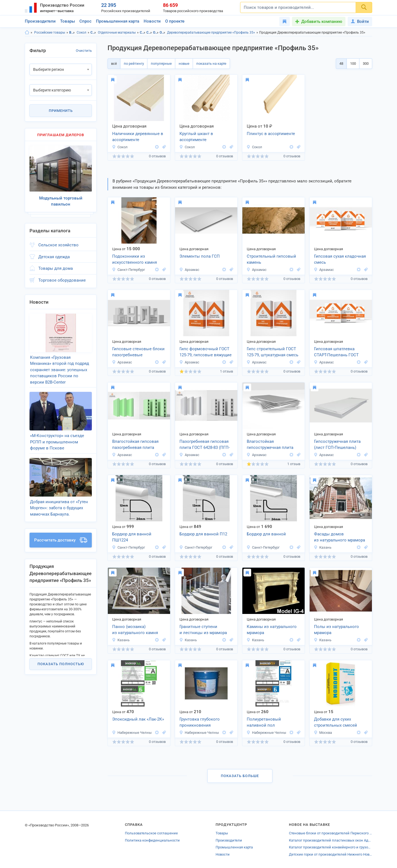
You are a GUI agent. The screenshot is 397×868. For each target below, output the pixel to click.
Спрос (85, 21)
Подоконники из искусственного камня (135, 259)
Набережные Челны (132, 733)
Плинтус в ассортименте (271, 134)
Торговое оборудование (62, 280)
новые (184, 64)
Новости (152, 21)
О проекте (175, 21)
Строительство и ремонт (93, 33)
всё (114, 64)
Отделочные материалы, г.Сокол (163, 33)
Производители (40, 21)
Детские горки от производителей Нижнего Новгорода (331, 854)
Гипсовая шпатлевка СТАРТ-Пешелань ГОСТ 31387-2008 (336, 352)
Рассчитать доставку (61, 540)
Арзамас (189, 270)
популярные (161, 64)
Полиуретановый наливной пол (264, 722)
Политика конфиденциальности (152, 840)
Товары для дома (56, 268)
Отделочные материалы (117, 33)
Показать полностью (61, 664)
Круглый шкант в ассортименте (196, 137)
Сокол (81, 33)
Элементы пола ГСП (200, 256)
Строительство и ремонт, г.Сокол (149, 33)
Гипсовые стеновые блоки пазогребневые (138, 352)
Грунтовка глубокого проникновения (200, 722)
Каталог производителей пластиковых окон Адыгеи (331, 840)
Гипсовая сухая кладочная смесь (340, 259)
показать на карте (211, 64)
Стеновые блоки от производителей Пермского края (331, 833)
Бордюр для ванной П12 (203, 534)
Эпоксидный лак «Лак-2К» (138, 719)
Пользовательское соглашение (151, 833)
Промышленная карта (118, 21)
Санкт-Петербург (128, 270)
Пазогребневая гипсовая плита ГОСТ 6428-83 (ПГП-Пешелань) (205, 445)
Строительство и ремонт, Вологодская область (143, 33)
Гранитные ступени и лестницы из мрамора (203, 630)
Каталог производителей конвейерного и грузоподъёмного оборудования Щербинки (331, 847)
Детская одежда (54, 257)
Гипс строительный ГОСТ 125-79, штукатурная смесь (273, 352)
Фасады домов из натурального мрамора (340, 537)
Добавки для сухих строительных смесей (336, 722)
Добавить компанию (322, 21)
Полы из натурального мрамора (336, 630)
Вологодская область (72, 33)
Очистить (84, 51)
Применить (61, 111)
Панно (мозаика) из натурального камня (135, 630)
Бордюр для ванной (266, 534)
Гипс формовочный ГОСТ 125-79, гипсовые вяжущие (206, 352)
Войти (360, 21)
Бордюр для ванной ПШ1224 (132, 537)
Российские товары (50, 33)
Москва (323, 733)
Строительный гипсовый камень (271, 259)
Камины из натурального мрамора (272, 630)
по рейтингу (134, 64)
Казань (323, 547)
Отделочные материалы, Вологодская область (156, 33)
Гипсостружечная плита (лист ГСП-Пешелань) (337, 445)
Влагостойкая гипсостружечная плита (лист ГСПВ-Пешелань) (270, 445)
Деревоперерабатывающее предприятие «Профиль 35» (211, 33)
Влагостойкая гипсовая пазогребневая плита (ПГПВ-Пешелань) (135, 445)
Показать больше (240, 776)
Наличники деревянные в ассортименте (138, 137)
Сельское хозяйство (58, 245)
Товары (68, 21)
